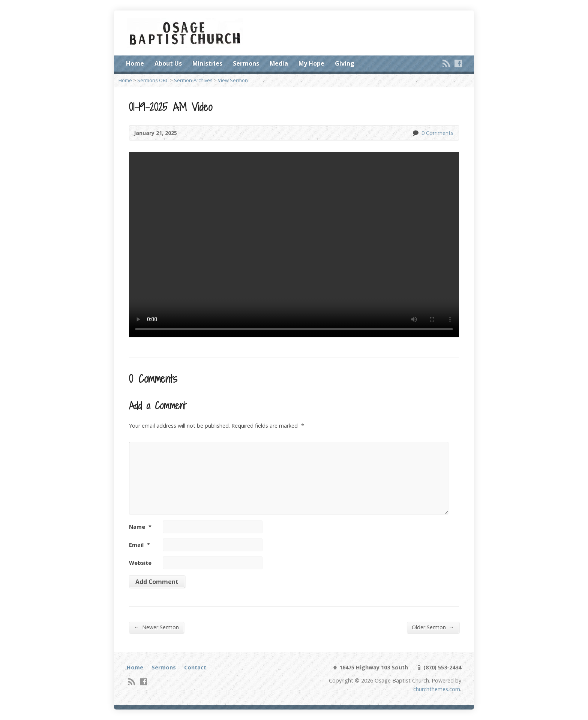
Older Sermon (433, 627)
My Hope (311, 63)
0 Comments (415, 133)
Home (135, 63)
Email (139, 545)
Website (140, 563)
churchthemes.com (437, 689)
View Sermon (233, 80)
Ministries (207, 63)
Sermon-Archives (193, 80)
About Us (168, 63)
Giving (345, 63)
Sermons (246, 63)
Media (279, 63)
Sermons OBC (153, 80)
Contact (195, 667)
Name (140, 527)
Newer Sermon (156, 627)
